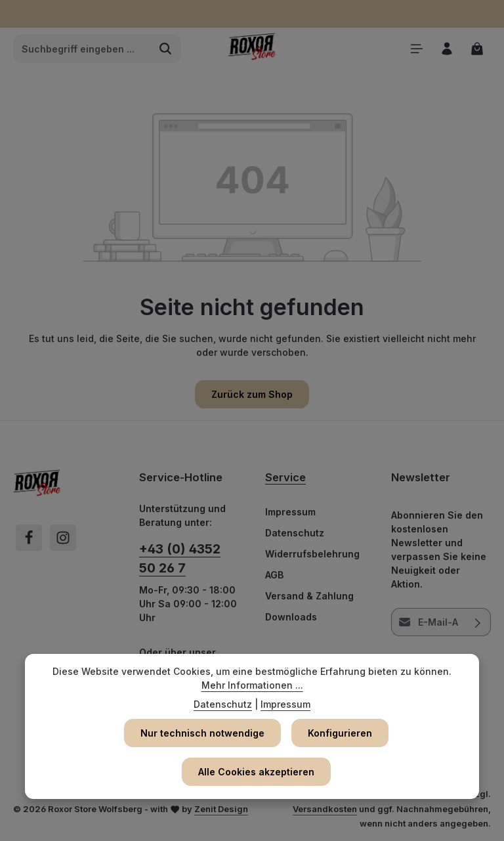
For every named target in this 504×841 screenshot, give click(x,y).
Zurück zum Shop (252, 394)
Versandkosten (325, 809)
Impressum (290, 512)
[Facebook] (29, 538)
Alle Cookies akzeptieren (256, 772)
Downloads (291, 617)
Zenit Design (221, 809)
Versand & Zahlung (309, 596)
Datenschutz (295, 533)
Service (285, 477)
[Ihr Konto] (446, 49)
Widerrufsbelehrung (312, 554)
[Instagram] (63, 538)
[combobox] (82, 49)
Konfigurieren (340, 733)
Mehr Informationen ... (252, 685)
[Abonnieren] (478, 622)
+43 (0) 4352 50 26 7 (180, 558)
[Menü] (415, 49)
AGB (274, 575)
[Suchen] (166, 49)
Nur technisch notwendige (202, 733)
